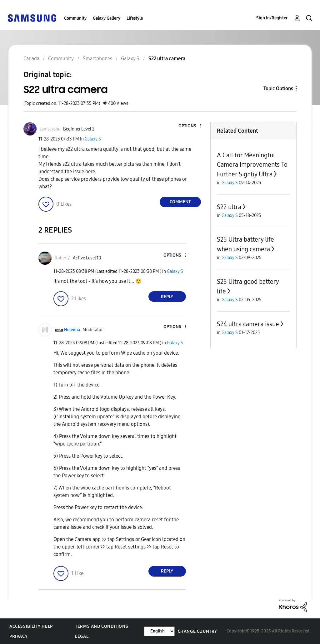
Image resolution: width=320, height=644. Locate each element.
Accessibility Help (31, 626)
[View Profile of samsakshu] (50, 129)
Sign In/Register (272, 18)
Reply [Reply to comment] (167, 297)
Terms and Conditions (102, 626)
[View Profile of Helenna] (72, 330)
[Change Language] (159, 631)
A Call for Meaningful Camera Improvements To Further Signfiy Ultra (252, 165)
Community (75, 18)
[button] (190, 126)
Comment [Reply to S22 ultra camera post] (180, 202)
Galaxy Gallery (107, 18)
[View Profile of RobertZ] (62, 258)
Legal (82, 636)
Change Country (197, 631)
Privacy (18, 636)
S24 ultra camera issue (248, 324)
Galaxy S (93, 139)
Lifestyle (135, 18)
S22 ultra (229, 207)
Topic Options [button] (278, 88)
